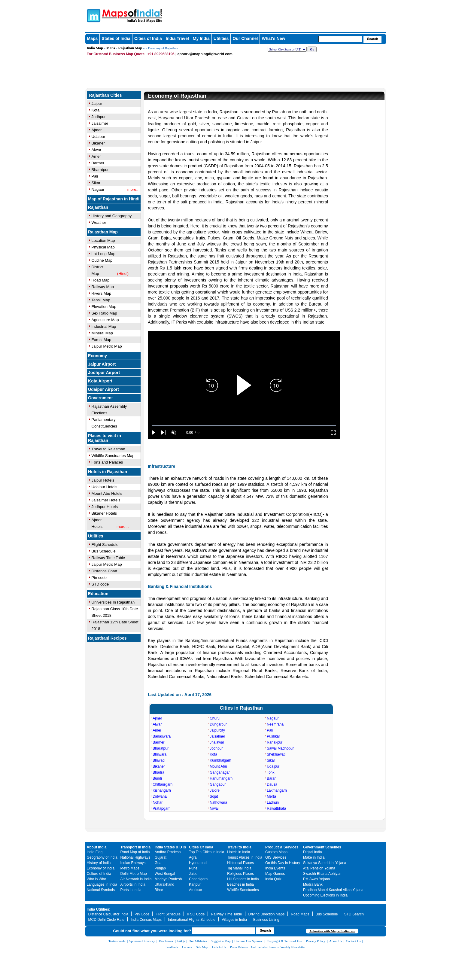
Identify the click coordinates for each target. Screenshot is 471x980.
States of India (116, 38)
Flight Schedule (105, 545)
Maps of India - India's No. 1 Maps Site (93, 15)
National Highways (135, 857)
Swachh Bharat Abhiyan (322, 874)
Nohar (158, 802)
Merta (271, 796)
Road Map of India (135, 852)
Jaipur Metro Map (107, 346)
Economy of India (101, 868)
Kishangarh (162, 790)
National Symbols (101, 890)
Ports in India (131, 890)
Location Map (103, 240)
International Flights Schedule (192, 920)
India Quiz (273, 879)
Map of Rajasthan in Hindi (114, 199)
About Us (336, 941)
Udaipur (99, 137)
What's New (273, 38)
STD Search (354, 914)
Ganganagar (220, 772)
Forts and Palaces (107, 462)
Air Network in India (136, 879)
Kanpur (195, 884)
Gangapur (218, 784)
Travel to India (239, 847)
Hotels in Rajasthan (108, 472)
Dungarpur (218, 724)
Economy (97, 356)
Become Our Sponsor (249, 941)
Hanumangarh (221, 778)
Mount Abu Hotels (107, 493)
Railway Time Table (108, 558)
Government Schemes (322, 847)
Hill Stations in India (243, 879)
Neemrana (275, 724)
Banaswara (162, 736)
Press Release (239, 947)
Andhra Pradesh (168, 852)
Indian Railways (133, 863)
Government (100, 398)
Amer (96, 156)
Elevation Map (104, 307)
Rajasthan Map (130, 48)
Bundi (157, 778)
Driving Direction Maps (267, 914)
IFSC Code (196, 914)
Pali (95, 176)
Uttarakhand (164, 884)
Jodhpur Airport (104, 373)
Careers (187, 947)
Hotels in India (239, 852)
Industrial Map (104, 326)
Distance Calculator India (108, 914)
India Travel (177, 38)
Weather (99, 222)
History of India (99, 863)
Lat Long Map (104, 254)
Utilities (221, 38)
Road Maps (300, 914)
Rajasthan (98, 207)
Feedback (172, 947)
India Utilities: (99, 909)
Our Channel (245, 38)
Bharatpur (100, 170)
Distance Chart (105, 571)
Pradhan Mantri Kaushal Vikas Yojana (333, 890)
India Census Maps (146, 920)
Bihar (159, 890)
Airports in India (133, 884)
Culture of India (99, 874)
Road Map (101, 280)
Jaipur (97, 103)
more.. (133, 189)
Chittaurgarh (163, 784)
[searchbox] (340, 39)
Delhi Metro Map (134, 874)
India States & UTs (170, 847)
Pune (193, 868)
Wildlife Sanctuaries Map (113, 456)
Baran (272, 778)
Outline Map (102, 260)
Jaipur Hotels (103, 480)
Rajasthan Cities (106, 95)
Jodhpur (99, 117)
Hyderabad (198, 863)
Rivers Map (102, 293)
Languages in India (102, 884)
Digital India (313, 852)
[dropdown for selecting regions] (287, 49)
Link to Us (219, 947)
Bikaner (98, 143)
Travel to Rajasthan (108, 449)
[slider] (244, 426)
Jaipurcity (217, 730)
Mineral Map (102, 333)
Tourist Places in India (245, 857)
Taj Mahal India (239, 868)
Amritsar (196, 890)
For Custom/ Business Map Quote (116, 54)
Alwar (97, 150)
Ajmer (97, 130)
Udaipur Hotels (105, 487)
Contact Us (353, 941)
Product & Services (282, 847)
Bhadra (158, 772)
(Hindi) (123, 274)
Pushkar (273, 736)
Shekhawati (276, 754)
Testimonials (117, 941)
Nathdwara (218, 802)
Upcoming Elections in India (325, 895)
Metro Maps (130, 868)
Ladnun (273, 802)
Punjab (160, 868)
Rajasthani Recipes (107, 638)
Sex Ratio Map (104, 313)
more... (123, 527)
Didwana (160, 796)
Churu (215, 718)
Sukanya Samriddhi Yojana (325, 863)
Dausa (272, 784)
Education (98, 594)
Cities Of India (201, 847)
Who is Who (97, 879)
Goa (158, 863)
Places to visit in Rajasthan (105, 438)
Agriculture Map (105, 320)
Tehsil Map (101, 300)
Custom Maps (276, 852)
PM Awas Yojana (316, 879)
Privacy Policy (316, 941)
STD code (100, 584)
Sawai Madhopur (280, 748)
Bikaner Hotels (104, 513)
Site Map (202, 947)
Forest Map (102, 340)
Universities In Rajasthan (113, 602)
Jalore (215, 790)
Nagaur (98, 189)
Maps (93, 38)
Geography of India (102, 857)
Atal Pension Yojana (319, 868)
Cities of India (148, 38)
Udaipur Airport (103, 389)
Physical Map (103, 247)
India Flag (95, 852)
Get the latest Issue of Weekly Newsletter (278, 947)
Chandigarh (198, 879)
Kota (96, 110)
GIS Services (276, 857)
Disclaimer (166, 941)
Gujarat (161, 857)
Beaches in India (240, 884)
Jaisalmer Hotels (106, 500)
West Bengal (165, 874)
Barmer (98, 163)
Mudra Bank (313, 884)
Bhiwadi (159, 760)
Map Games (275, 874)
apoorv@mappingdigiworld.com (205, 54)
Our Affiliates (198, 941)
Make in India (314, 857)
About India (97, 847)
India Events (275, 868)
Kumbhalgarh (220, 760)
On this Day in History (283, 863)
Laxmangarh (277, 790)
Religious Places (240, 874)
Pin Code (142, 914)
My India (201, 38)
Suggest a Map (221, 941)
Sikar (96, 183)
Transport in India (136, 847)
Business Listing (266, 920)
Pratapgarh (161, 808)
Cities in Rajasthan (241, 708)
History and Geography (112, 216)
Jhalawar (217, 742)
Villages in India (234, 920)
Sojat (214, 796)
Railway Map (103, 287)
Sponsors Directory (142, 941)
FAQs (181, 941)
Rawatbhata (276, 808)
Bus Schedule (104, 551)
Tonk (270, 772)
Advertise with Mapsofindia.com (332, 931)
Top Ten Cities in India (207, 852)
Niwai (214, 808)
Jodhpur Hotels (105, 507)
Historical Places (240, 863)
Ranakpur (275, 742)
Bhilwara (160, 754)
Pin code (99, 578)
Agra (193, 857)
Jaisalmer (100, 123)
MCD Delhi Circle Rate (106, 920)
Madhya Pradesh (168, 879)
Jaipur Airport (102, 364)
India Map (95, 48)
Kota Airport (100, 381)
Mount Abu (218, 766)
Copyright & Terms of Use (284, 941)
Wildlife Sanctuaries (243, 890)
